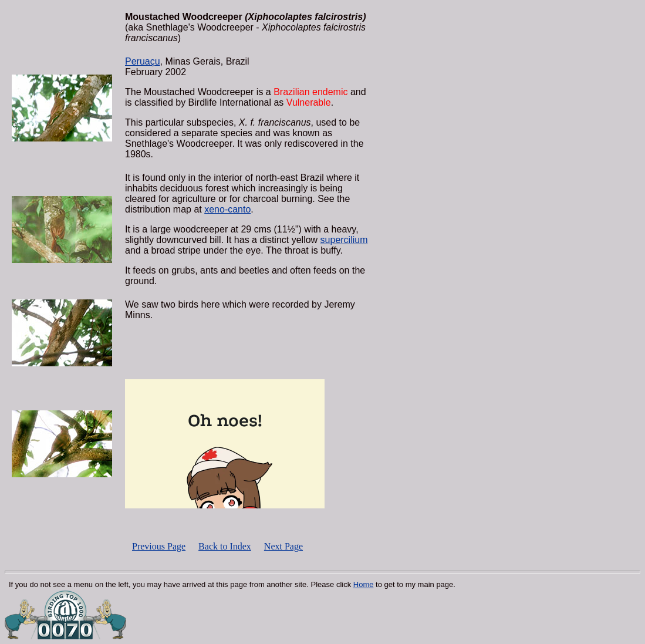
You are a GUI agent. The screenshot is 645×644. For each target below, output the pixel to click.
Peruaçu (143, 61)
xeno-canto (227, 209)
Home (364, 584)
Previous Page (159, 546)
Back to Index (225, 546)
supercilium (344, 240)
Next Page (283, 546)
